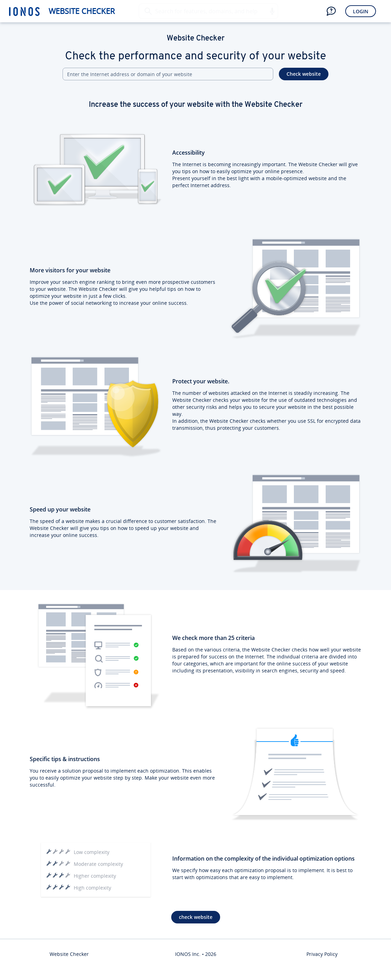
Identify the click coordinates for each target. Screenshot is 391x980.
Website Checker (82, 11)
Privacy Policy (322, 954)
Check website (304, 74)
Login (361, 11)
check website (196, 917)
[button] (272, 11)
